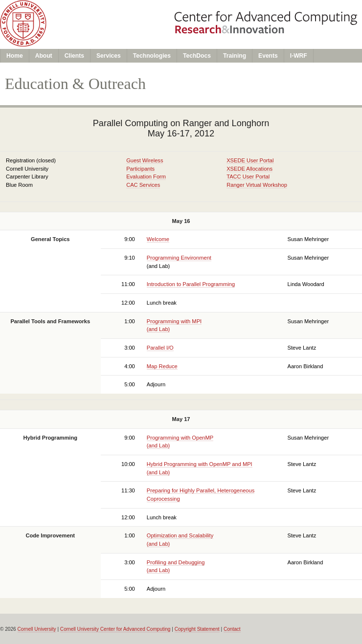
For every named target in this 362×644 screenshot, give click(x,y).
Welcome (158, 239)
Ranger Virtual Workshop (257, 185)
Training (235, 56)
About (44, 56)
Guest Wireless (145, 160)
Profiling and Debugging (176, 562)
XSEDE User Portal (250, 160)
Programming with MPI (174, 321)
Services (109, 56)
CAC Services (143, 185)
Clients (74, 56)
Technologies (152, 56)
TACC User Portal (248, 177)
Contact (232, 629)
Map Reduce (162, 366)
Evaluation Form (146, 177)
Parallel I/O (160, 348)
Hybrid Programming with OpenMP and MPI (200, 464)
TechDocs (197, 56)
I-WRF (299, 56)
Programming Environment (179, 258)
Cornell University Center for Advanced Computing (115, 629)
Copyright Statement (197, 629)
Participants (140, 169)
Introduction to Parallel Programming (191, 284)
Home (15, 56)
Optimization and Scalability (180, 535)
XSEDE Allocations (249, 169)
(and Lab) (158, 329)
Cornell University (37, 629)
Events (268, 56)
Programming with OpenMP (180, 438)
